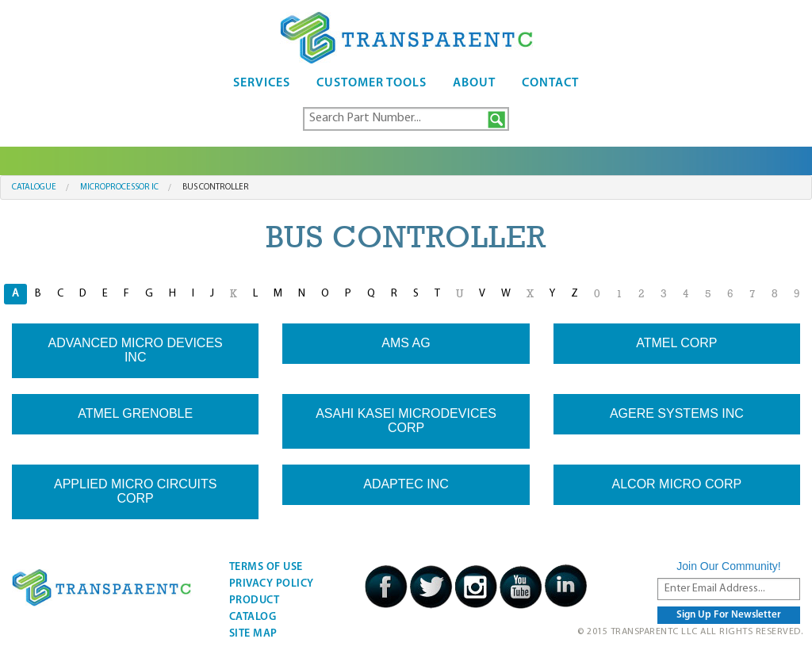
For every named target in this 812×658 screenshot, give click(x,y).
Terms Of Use (266, 567)
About (474, 83)
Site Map (253, 634)
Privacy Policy (272, 584)
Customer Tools (372, 83)
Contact (550, 83)
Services (262, 83)
